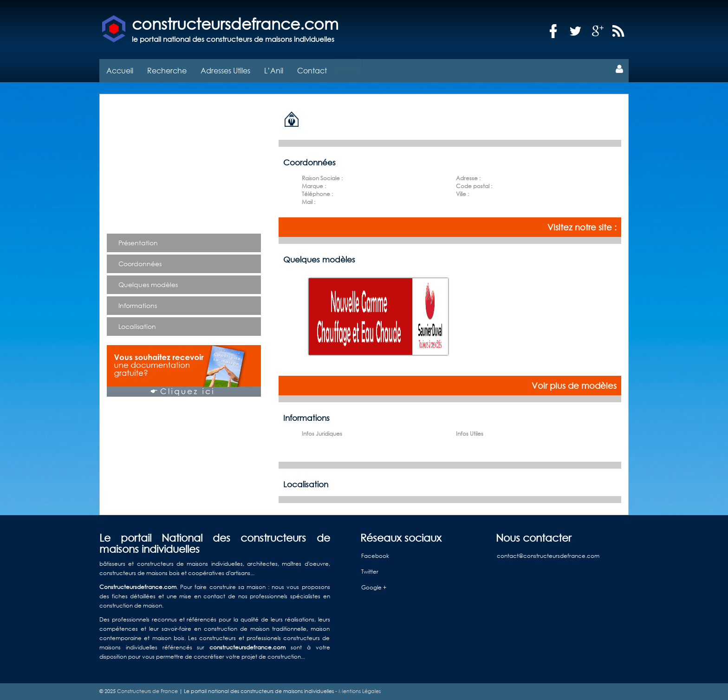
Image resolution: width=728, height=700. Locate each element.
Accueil (120, 70)
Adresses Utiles (225, 70)
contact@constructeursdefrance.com (548, 556)
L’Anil (274, 70)
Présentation (138, 243)
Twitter (370, 572)
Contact (312, 70)
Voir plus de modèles (574, 386)
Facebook (375, 556)
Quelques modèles (148, 285)
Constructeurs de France (147, 691)
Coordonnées (140, 264)
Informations (138, 305)
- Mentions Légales (357, 691)
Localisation (137, 326)
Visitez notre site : (582, 227)
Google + (374, 587)
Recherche (167, 70)
